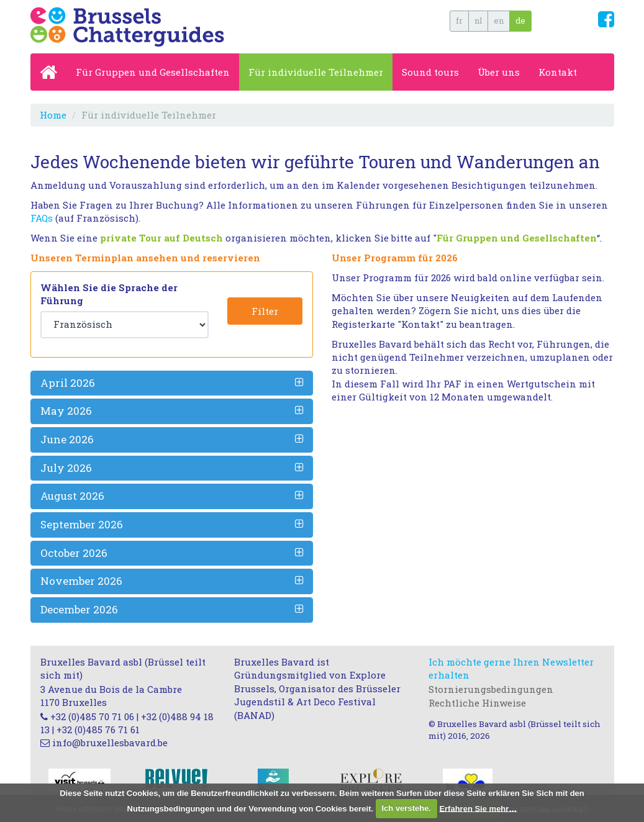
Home (53, 115)
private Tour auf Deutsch (161, 238)
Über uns (499, 72)
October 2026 (74, 553)
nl (478, 20)
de (520, 20)
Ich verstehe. (407, 808)
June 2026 (67, 439)
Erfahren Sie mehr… (478, 808)
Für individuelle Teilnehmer (316, 72)
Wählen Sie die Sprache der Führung (109, 294)
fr (459, 20)
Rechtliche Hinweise (477, 703)
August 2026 (72, 496)
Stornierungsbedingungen (491, 689)
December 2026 (79, 609)
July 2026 (66, 468)
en (499, 20)
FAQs (42, 218)
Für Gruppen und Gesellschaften (153, 72)
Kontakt (558, 72)
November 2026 (81, 581)
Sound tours (430, 72)
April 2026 (68, 383)
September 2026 (82, 524)
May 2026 (66, 411)
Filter (265, 311)
